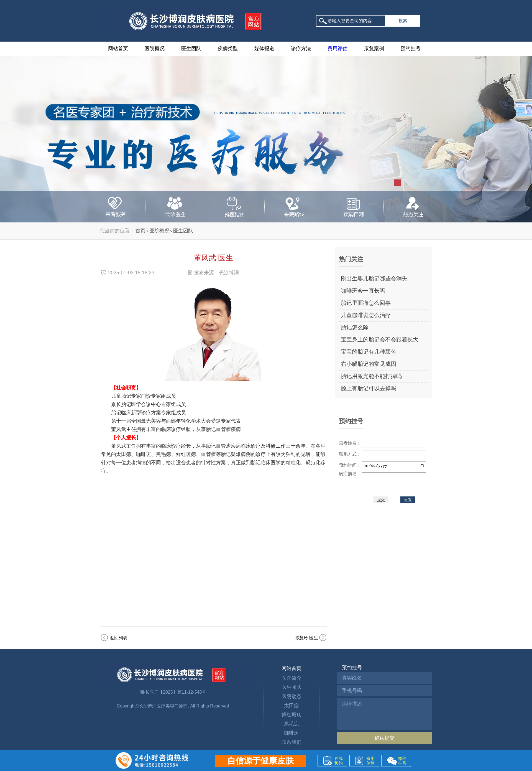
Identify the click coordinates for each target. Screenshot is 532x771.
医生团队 (191, 49)
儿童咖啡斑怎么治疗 (366, 315)
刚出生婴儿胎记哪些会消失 (374, 278)
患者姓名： (350, 443)
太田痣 (291, 706)
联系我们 (291, 742)
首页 (140, 231)
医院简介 (291, 678)
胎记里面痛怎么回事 (366, 303)
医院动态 (291, 696)
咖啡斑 (291, 733)
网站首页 (118, 49)
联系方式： (350, 454)
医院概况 (155, 49)
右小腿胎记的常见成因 (369, 364)
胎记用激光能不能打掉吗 (371, 376)
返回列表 (119, 638)
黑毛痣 (291, 724)
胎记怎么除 (355, 327)
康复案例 (374, 49)
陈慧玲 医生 (306, 638)
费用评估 (337, 49)
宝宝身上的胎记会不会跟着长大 (380, 339)
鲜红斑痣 (291, 715)
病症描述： (350, 474)
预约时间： (350, 465)
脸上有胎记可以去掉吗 (369, 388)
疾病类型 (228, 49)
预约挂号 (411, 49)
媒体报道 (264, 49)
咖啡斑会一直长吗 (363, 291)
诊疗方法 (301, 49)
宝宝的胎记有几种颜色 (369, 352)
